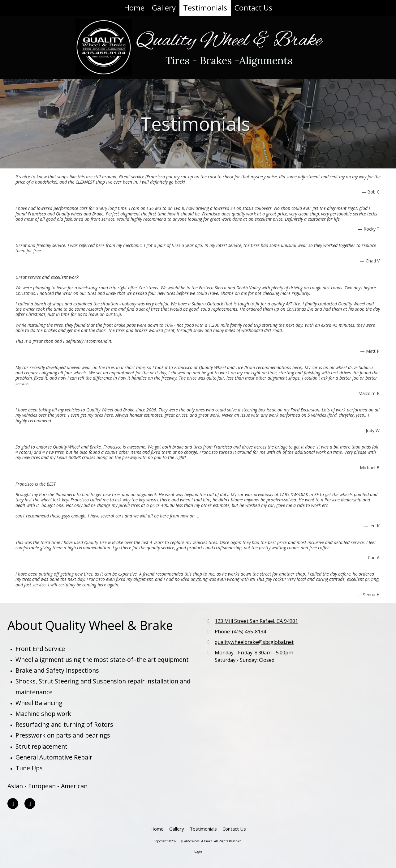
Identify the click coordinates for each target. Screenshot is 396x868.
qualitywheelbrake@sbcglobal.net (254, 642)
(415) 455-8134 (249, 632)
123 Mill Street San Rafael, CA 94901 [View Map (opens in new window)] (256, 621)
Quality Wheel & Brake (229, 41)
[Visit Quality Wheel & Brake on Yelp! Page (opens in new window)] (13, 804)
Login (198, 851)
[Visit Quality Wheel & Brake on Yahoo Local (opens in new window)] (30, 804)
